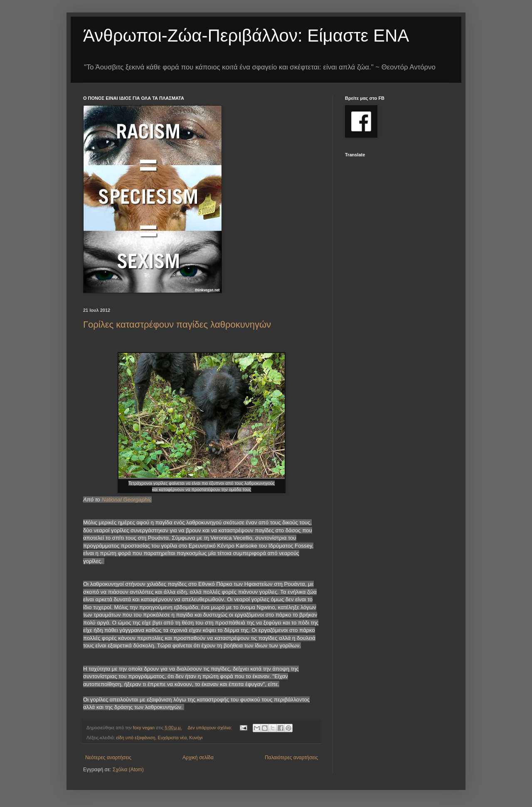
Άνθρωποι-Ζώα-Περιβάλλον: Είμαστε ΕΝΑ (246, 36)
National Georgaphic (126, 500)
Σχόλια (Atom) (128, 770)
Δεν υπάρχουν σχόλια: (210, 728)
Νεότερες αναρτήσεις (108, 758)
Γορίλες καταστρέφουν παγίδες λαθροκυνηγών (177, 325)
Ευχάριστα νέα (172, 738)
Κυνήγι (196, 738)
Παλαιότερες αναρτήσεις (291, 758)
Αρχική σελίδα (198, 758)
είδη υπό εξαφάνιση (136, 738)
